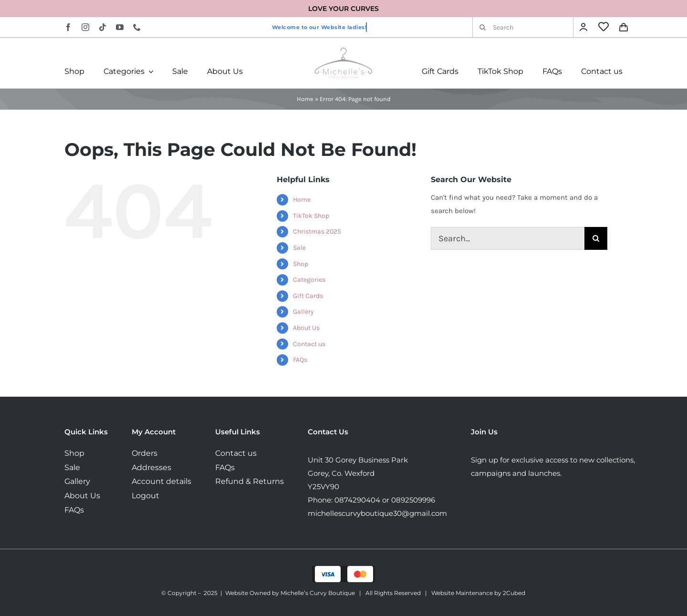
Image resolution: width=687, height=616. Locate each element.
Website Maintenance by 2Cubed (478, 593)
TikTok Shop (311, 216)
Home (305, 99)
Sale (299, 248)
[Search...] (508, 238)
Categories (309, 280)
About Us (306, 328)
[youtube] (120, 27)
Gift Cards (308, 296)
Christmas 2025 (317, 231)
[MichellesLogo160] (343, 51)
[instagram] (85, 27)
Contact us (309, 344)
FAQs (300, 360)
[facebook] (68, 27)
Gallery (303, 312)
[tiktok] (103, 27)
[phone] (137, 27)
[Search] (523, 27)
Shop (301, 264)
